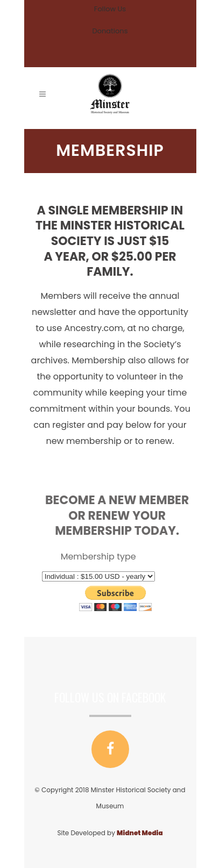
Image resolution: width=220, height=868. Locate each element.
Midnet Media (140, 833)
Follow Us (110, 9)
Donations (110, 31)
